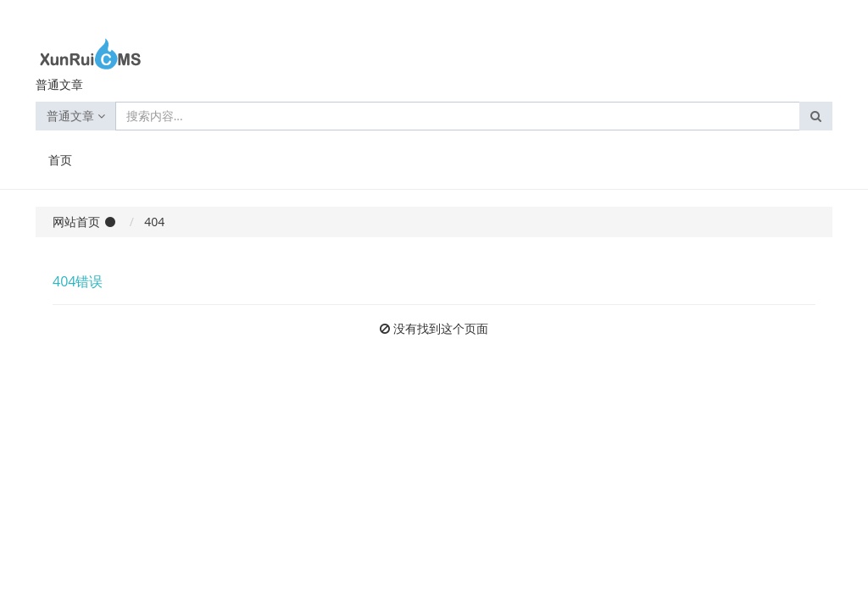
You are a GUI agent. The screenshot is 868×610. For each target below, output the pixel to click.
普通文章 (76, 116)
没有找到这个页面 (441, 328)
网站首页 (76, 222)
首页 (60, 160)
